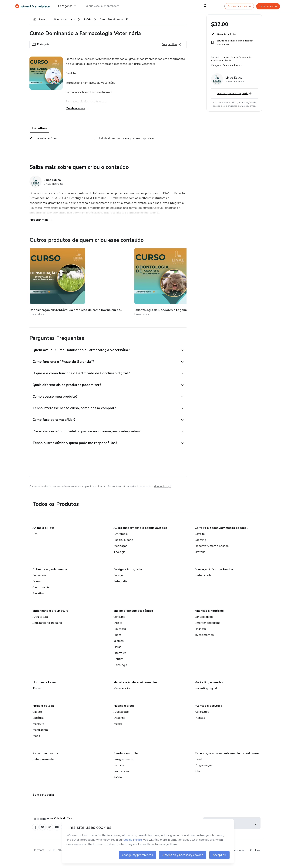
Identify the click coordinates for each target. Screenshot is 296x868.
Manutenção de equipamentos (136, 687)
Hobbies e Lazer (44, 687)
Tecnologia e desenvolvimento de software (227, 758)
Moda (36, 741)
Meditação (120, 551)
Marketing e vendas (209, 687)
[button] (104, 347)
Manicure (38, 729)
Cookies (255, 857)
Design (118, 580)
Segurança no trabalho (47, 628)
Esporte (119, 770)
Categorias (67, 6)
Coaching (200, 545)
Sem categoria (43, 800)
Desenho (119, 723)
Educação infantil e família (214, 574)
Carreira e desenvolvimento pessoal (221, 533)
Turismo (38, 693)
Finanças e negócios (209, 616)
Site (197, 776)
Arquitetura (40, 622)
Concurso (119, 622)
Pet (35, 539)
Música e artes (124, 711)
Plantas (200, 723)
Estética (38, 723)
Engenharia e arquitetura (50, 616)
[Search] (205, 6)
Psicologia (120, 670)
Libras (117, 652)
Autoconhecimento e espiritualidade (140, 533)
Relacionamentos (45, 758)
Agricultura (202, 717)
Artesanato (121, 717)
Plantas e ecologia (208, 711)
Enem (117, 640)
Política (118, 664)
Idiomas (119, 646)
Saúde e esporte (126, 758)
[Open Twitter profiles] (44, 833)
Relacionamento (43, 764)
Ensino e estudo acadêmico (133, 616)
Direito (118, 628)
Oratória (200, 557)
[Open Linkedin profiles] (52, 833)
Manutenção (122, 693)
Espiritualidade (123, 545)
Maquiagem (40, 735)
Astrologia (121, 539)
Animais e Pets (44, 533)
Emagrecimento (124, 764)
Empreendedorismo (208, 628)
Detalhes (39, 130)
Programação (203, 770)
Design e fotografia (128, 574)
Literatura (120, 658)
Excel (198, 764)
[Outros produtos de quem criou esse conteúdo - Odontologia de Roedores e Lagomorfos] (95, 282)
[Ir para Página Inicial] (34, 6)
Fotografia (120, 586)
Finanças (200, 634)
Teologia (119, 557)
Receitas (38, 599)
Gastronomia (41, 592)
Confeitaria (39, 580)
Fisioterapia (121, 776)
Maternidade (203, 580)
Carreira (200, 539)
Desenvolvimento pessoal (212, 551)
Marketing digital (206, 693)
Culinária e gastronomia (50, 574)
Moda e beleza (43, 711)
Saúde (118, 782)
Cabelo (37, 717)
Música (118, 729)
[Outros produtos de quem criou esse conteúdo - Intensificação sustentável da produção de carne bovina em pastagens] (50, 282)
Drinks (37, 586)
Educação (120, 634)
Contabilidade (204, 622)
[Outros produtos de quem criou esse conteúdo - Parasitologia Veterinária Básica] (140, 282)
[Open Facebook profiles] (36, 833)
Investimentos (204, 640)
